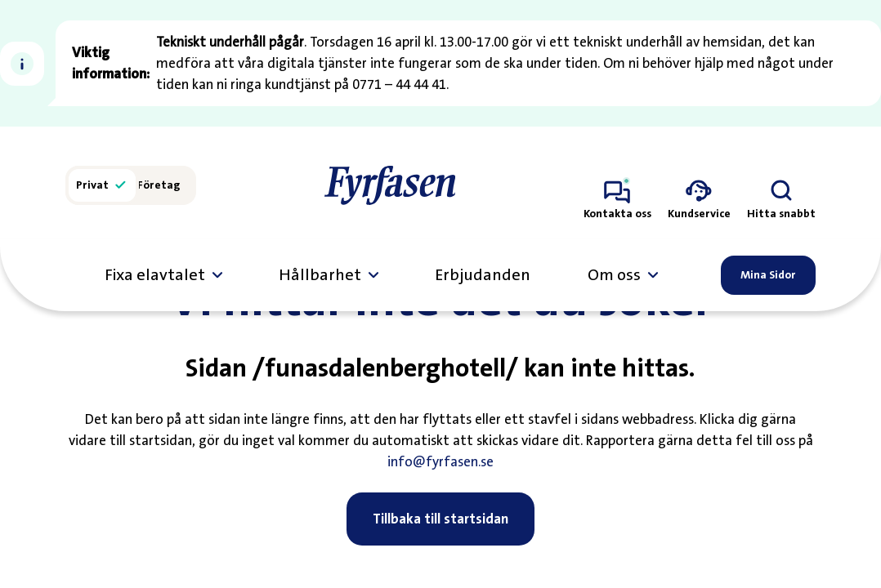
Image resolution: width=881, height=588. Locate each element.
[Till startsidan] (390, 185)
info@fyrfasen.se (440, 496)
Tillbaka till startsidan (440, 553)
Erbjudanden (483, 275)
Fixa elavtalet (155, 275)
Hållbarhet (320, 275)
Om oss (614, 275)
